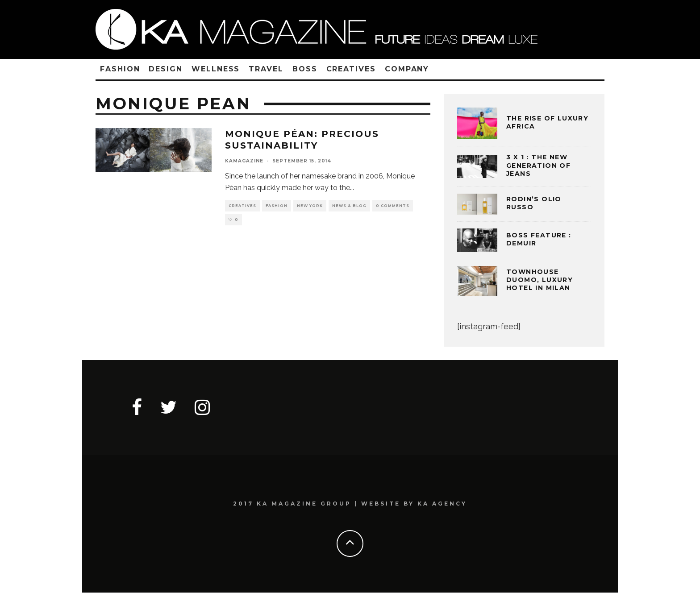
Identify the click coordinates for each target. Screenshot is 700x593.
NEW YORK (310, 206)
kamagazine (244, 161)
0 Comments (393, 206)
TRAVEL (266, 69)
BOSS (305, 69)
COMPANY (407, 69)
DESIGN (166, 69)
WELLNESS (216, 69)
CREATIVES (351, 69)
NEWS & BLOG (349, 206)
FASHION (120, 69)
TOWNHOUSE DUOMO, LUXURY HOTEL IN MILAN (540, 280)
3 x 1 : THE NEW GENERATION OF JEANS (538, 165)
